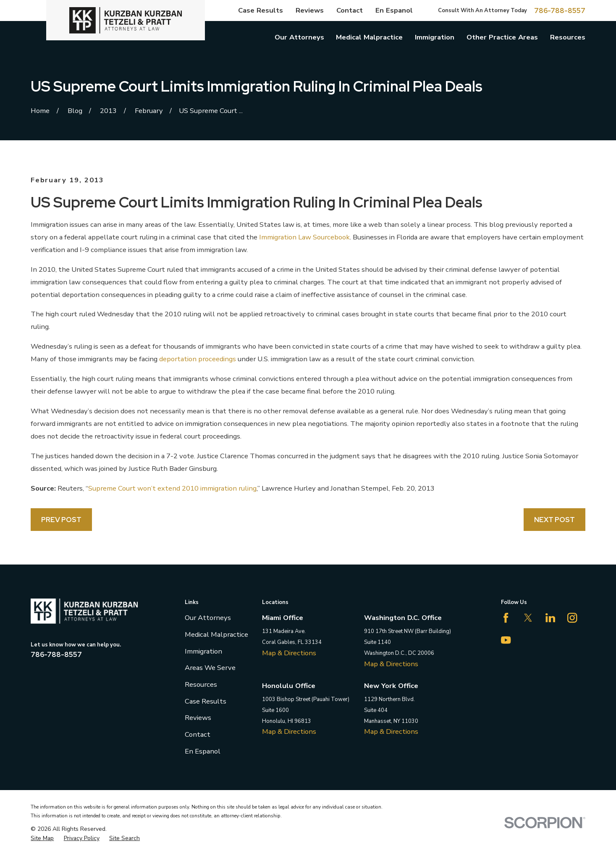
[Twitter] (528, 618)
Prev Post (61, 520)
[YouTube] (506, 640)
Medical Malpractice (216, 634)
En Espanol (394, 10)
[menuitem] (42, 838)
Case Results (261, 10)
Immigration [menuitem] (435, 37)
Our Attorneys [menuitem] (299, 37)
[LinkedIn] (550, 618)
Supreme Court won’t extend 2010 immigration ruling (172, 488)
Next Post (554, 520)
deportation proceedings (198, 359)
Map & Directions (289, 653)
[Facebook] (506, 618)
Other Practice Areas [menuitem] (502, 37)
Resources (201, 684)
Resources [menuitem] (568, 37)
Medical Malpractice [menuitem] (369, 37)
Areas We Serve (210, 668)
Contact (350, 10)
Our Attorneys (208, 618)
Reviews (310, 10)
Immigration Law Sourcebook (304, 237)
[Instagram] (572, 618)
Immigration (203, 651)
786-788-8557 (560, 11)
